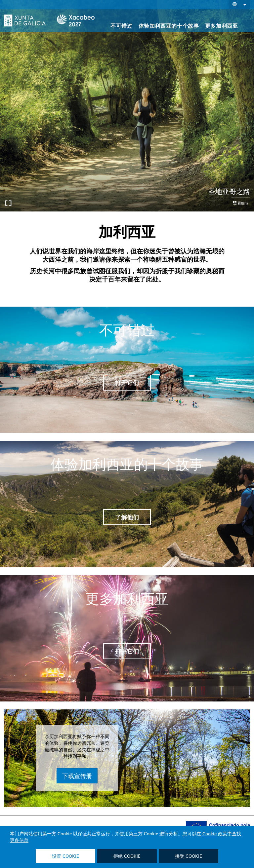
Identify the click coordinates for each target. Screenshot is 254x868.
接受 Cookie (189, 856)
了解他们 (127, 517)
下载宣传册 (120, 776)
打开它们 (127, 383)
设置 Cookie (65, 856)
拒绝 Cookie (127, 856)
